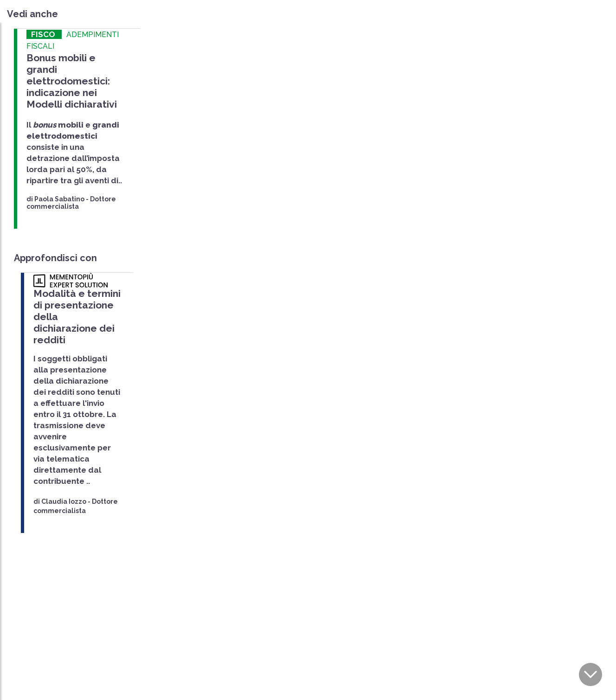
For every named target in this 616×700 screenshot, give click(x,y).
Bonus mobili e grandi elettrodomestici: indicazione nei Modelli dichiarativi (72, 81)
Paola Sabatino (59, 199)
